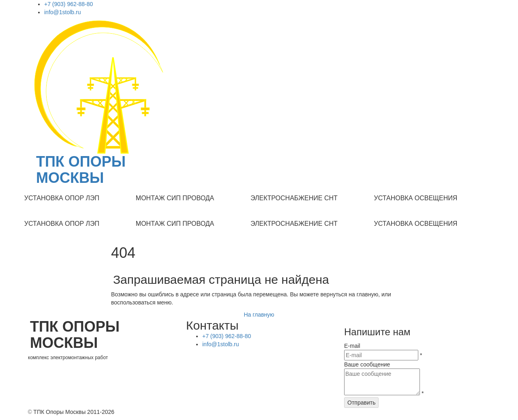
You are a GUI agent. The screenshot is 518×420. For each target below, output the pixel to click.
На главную (259, 315)
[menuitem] (62, 198)
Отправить (361, 403)
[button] (62, 198)
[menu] (259, 198)
